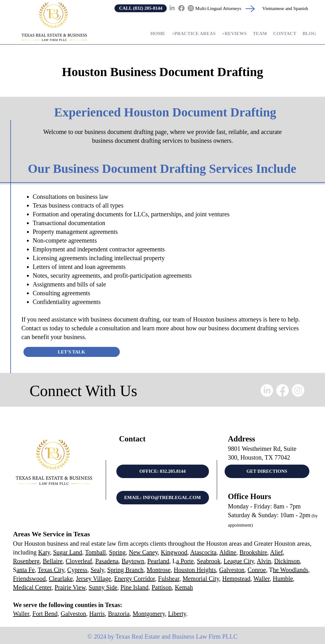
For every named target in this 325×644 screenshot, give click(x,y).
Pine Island (134, 587)
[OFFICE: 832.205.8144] (163, 471)
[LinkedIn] (172, 8)
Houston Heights (195, 570)
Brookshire (253, 552)
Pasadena (107, 561)
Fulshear (169, 579)
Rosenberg (26, 561)
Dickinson (287, 561)
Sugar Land (68, 552)
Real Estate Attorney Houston (67, 620)
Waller (262, 579)
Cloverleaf (79, 561)
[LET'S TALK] (72, 352)
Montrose (159, 570)
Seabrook (209, 561)
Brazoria (119, 614)
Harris (97, 614)
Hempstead (236, 579)
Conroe (257, 570)
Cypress (77, 570)
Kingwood (174, 552)
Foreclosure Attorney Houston (121, 624)
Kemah (184, 587)
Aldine (228, 552)
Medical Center (32, 587)
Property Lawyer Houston (238, 620)
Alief (276, 552)
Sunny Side (103, 587)
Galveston (232, 570)
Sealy (97, 570)
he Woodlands (290, 570)
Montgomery (149, 614)
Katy (44, 552)
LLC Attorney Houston (211, 624)
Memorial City (201, 579)
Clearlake (61, 579)
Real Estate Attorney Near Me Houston (148, 620)
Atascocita (203, 552)
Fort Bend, (46, 614)
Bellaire (53, 561)
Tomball (95, 552)
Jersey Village (94, 579)
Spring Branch (125, 570)
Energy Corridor (135, 579)
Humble (283, 579)
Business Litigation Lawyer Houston (197, 620)
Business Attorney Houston (105, 620)
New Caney (143, 552)
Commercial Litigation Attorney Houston (75, 624)
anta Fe (26, 570)
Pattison (161, 587)
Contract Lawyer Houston (272, 620)
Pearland (158, 561)
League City (239, 561)
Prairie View (70, 587)
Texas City (51, 570)
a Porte (185, 561)
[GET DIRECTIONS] (267, 471)
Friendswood (29, 579)
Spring (117, 552)
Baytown (133, 561)
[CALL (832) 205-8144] (141, 8)
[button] (193, 33)
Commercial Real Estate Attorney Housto (167, 624)
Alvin (264, 561)
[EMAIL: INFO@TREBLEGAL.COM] (163, 498)
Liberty (177, 614)
